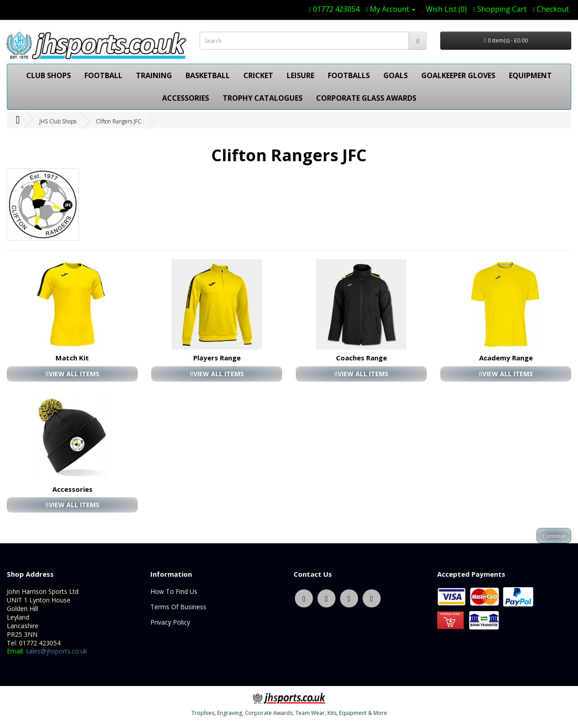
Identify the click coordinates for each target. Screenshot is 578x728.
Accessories (72, 489)
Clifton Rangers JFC (119, 121)
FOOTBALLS (349, 75)
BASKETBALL (208, 75)
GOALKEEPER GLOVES (458, 75)
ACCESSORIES (186, 98)
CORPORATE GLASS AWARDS (366, 98)
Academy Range (506, 358)
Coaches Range (361, 358)
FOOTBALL (103, 75)
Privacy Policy (170, 622)
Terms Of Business (178, 607)
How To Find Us (174, 591)
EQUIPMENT (530, 75)
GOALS (396, 75)
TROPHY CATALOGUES (263, 98)
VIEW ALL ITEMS (72, 374)
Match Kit (72, 358)
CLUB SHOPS (49, 75)
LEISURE (301, 75)
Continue (554, 536)
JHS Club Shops (58, 121)
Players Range (217, 358)
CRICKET (258, 75)
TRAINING (154, 75)
